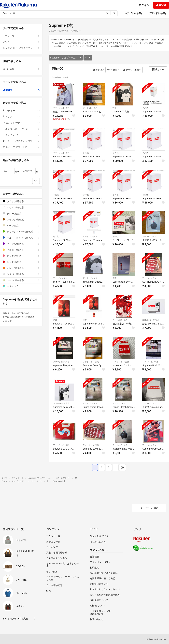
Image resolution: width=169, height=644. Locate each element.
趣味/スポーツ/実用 (151, 320)
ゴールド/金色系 (21, 280)
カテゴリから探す (134, 13)
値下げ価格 (21, 69)
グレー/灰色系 (21, 213)
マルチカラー (21, 286)
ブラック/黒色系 (21, 201)
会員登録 (161, 5)
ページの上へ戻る (149, 508)
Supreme (21, 90)
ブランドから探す (158, 13)
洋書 (114, 108)
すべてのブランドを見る (15, 619)
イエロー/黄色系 (21, 250)
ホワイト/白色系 (21, 207)
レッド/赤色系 (21, 262)
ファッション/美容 (61, 108)
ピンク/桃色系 (21, 256)
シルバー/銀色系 (21, 274)
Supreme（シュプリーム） (66, 58)
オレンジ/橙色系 (21, 268)
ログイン (144, 5)
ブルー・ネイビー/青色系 (21, 238)
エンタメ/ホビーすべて (22, 129)
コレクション (22, 135)
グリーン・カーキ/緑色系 (21, 232)
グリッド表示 (132, 70)
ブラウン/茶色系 (21, 220)
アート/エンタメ (90, 108)
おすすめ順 (113, 70)
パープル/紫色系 (21, 244)
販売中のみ (97, 70)
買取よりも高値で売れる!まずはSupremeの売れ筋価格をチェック (21, 317)
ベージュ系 (21, 226)
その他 (145, 108)
